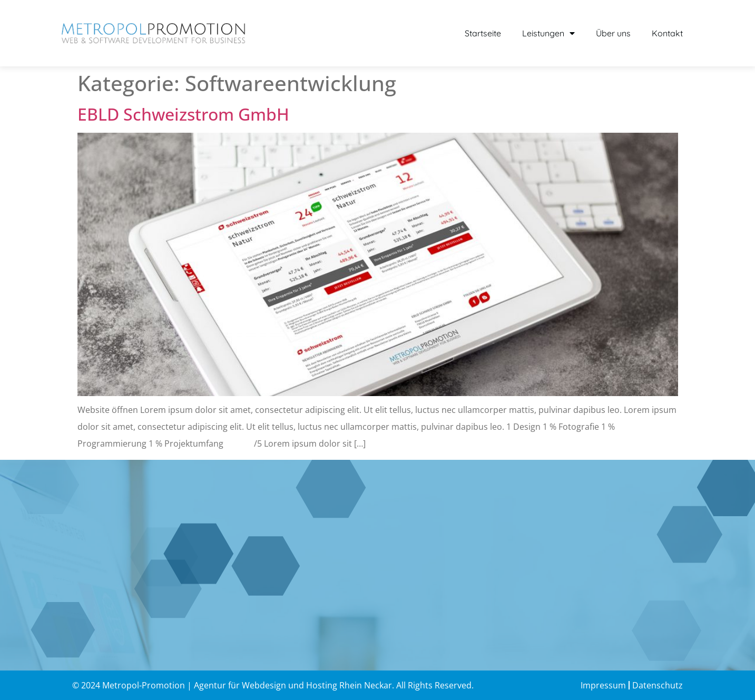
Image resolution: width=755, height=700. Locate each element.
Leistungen (548, 33)
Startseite (483, 33)
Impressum (603, 685)
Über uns (613, 33)
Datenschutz (658, 685)
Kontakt (667, 33)
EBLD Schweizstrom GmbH (183, 114)
